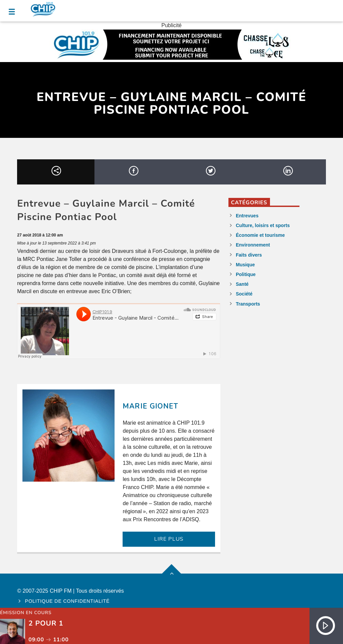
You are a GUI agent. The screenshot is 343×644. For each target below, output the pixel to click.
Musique (245, 265)
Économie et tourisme (260, 235)
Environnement (253, 245)
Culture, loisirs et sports (263, 225)
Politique (246, 274)
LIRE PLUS (169, 539)
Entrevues (247, 216)
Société (244, 294)
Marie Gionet (150, 406)
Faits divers (249, 255)
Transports (248, 304)
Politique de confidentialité (67, 601)
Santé (242, 284)
